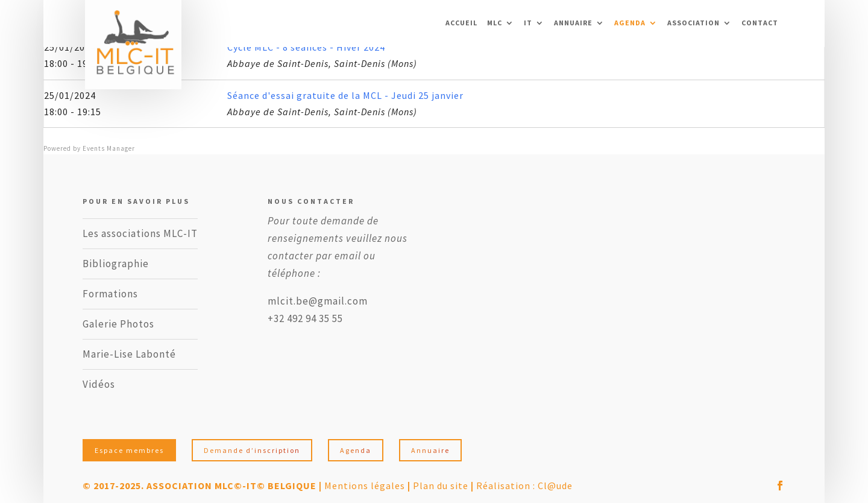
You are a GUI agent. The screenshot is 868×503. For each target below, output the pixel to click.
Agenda (630, 23)
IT (528, 23)
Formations (110, 294)
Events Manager (109, 148)
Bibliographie (116, 264)
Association (693, 23)
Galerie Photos (118, 324)
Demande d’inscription (252, 450)
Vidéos (99, 384)
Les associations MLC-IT (140, 233)
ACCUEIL (461, 23)
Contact (760, 23)
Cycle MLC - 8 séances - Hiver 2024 (306, 47)
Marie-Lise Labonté (129, 354)
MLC (495, 23)
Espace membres (129, 450)
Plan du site (441, 486)
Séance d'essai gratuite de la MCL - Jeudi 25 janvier (345, 95)
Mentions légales (365, 486)
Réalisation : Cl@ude (524, 486)
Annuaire (573, 23)
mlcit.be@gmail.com (318, 301)
